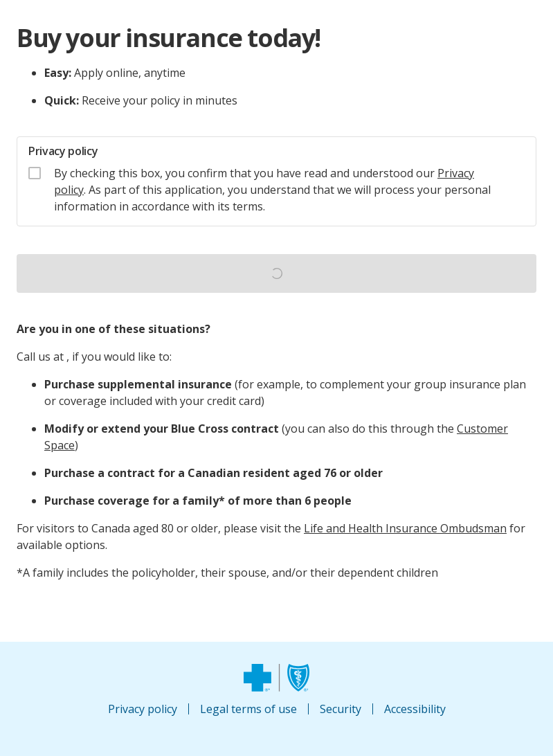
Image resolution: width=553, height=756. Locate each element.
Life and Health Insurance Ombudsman (405, 528)
